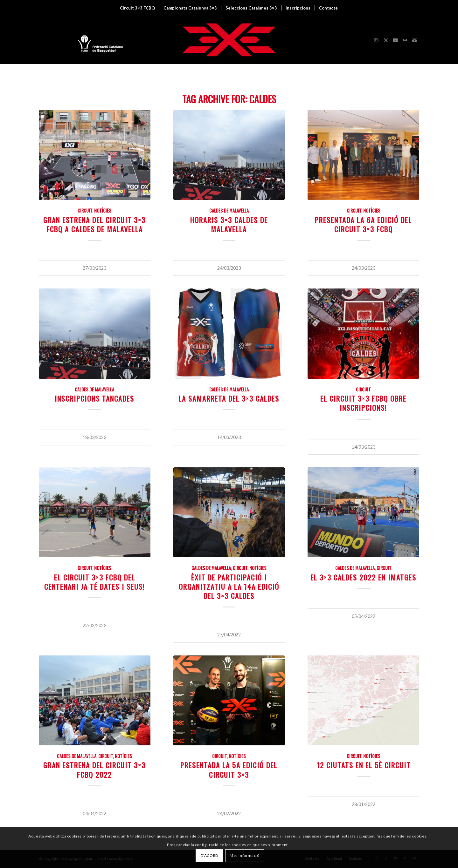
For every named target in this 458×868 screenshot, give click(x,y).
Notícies (103, 210)
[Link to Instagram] (376, 40)
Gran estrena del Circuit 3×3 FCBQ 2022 (94, 770)
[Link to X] (386, 40)
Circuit (85, 210)
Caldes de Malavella (229, 210)
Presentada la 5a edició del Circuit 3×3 (229, 770)
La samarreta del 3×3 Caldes (229, 398)
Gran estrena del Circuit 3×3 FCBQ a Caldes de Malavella (94, 224)
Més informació (244, 855)
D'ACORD (209, 855)
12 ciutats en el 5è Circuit (364, 765)
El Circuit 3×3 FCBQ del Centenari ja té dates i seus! (95, 582)
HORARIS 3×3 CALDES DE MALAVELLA (229, 224)
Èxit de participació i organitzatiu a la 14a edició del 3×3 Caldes (229, 586)
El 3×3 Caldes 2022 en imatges (363, 577)
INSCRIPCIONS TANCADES (94, 398)
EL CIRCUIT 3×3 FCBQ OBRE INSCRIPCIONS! (363, 403)
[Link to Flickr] (405, 40)
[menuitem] (137, 8)
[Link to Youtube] (395, 40)
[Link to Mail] (414, 40)
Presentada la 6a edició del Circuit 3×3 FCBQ (363, 224)
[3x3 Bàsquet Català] (229, 40)
